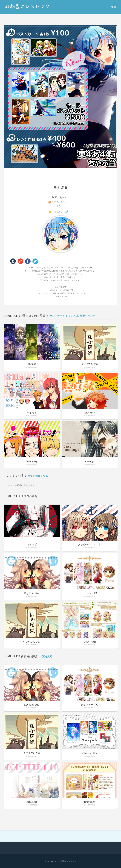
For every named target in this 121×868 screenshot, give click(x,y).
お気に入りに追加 (60, 212)
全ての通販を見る (38, 476)
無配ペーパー (87, 316)
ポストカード (57, 316)
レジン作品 (72, 316)
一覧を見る (46, 656)
